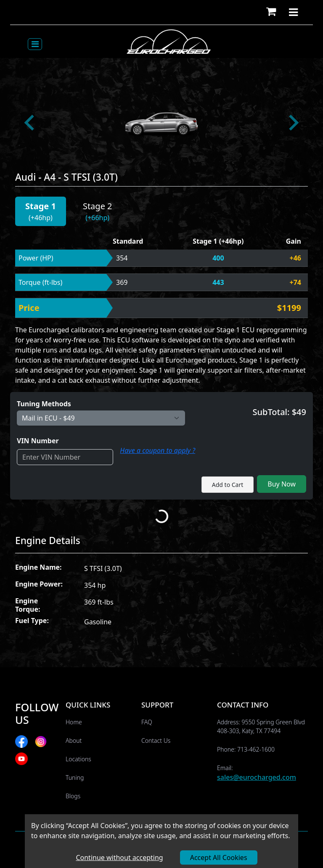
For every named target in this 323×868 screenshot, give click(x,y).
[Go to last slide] (30, 123)
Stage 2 (98, 206)
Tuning (75, 777)
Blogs (73, 796)
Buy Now (282, 484)
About (74, 740)
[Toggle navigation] (35, 44)
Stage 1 (41, 206)
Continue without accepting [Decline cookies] (119, 857)
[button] (271, 12)
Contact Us (156, 740)
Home (74, 722)
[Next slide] (293, 123)
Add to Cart (228, 485)
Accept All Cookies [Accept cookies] (219, 857)
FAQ (147, 722)
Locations (78, 759)
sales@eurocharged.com (257, 777)
